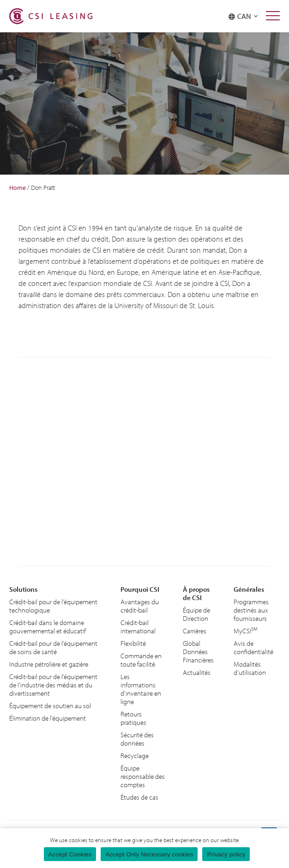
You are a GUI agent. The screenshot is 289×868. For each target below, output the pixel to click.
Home (18, 188)
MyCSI (246, 630)
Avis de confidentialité (253, 647)
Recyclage (135, 756)
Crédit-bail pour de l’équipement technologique (53, 606)
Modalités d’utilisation (250, 668)
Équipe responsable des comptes (143, 776)
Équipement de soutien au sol (50, 706)
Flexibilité (133, 643)
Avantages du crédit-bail (140, 606)
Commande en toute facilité (141, 660)
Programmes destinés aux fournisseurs (251, 610)
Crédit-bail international (138, 627)
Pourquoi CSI (140, 589)
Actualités (197, 672)
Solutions (23, 589)
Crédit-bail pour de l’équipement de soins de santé (53, 647)
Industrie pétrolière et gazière (49, 664)
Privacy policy (226, 854)
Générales (249, 589)
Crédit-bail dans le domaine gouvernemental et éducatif (48, 627)
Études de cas (139, 797)
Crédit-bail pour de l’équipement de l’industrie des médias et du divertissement (53, 685)
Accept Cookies (70, 854)
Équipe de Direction (196, 614)
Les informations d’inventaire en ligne (141, 689)
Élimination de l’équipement (48, 718)
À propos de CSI (196, 593)
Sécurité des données (137, 739)
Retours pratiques (133, 718)
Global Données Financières (198, 652)
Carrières (195, 631)
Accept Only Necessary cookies (149, 854)
